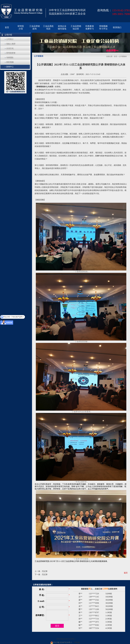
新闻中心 (10, 67)
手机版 (77, 642)
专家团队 (10, 58)
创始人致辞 (11, 44)
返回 (126, 573)
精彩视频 (10, 62)
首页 (116, 56)
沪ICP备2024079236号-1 (66, 639)
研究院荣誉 (11, 53)
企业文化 (10, 48)
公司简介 (10, 39)
